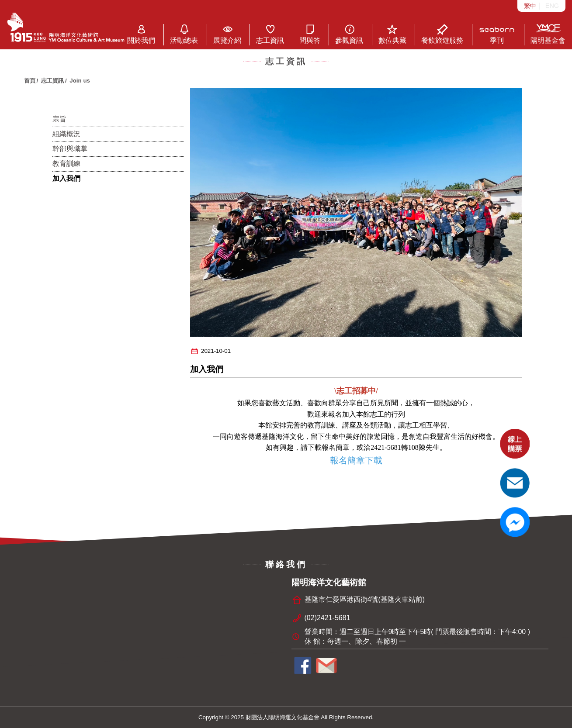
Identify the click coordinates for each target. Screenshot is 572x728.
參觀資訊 (349, 34)
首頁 (30, 81)
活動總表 (184, 34)
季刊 (497, 34)
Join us (80, 81)
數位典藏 (392, 34)
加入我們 (66, 178)
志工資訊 (270, 34)
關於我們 (141, 34)
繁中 (530, 6)
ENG (552, 6)
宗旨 (59, 119)
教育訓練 (66, 164)
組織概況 (66, 134)
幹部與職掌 (70, 149)
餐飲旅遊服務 (442, 34)
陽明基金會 (548, 34)
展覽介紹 (227, 34)
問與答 (310, 34)
